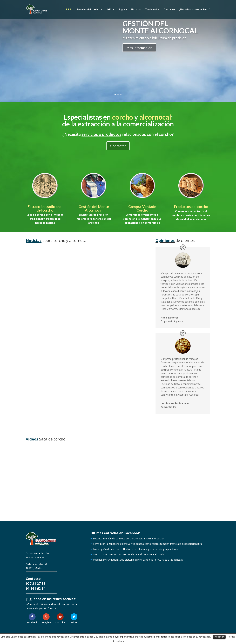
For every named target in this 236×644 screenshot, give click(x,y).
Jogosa (123, 9)
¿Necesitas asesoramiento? (195, 9)
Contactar (118, 146)
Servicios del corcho (88, 9)
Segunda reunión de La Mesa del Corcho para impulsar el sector (53, 288)
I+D (109, 9)
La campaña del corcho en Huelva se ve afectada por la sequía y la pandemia (50, 378)
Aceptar (219, 637)
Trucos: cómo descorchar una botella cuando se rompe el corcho (116, 384)
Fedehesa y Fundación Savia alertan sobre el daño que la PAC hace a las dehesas (138, 560)
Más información (139, 48)
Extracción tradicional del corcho (45, 208)
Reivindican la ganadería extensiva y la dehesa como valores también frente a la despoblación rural (114, 291)
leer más (34, 320)
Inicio (69, 9)
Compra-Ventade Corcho (142, 208)
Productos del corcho (191, 207)
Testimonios (152, 9)
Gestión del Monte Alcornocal (94, 208)
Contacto (169, 9)
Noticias (136, 9)
